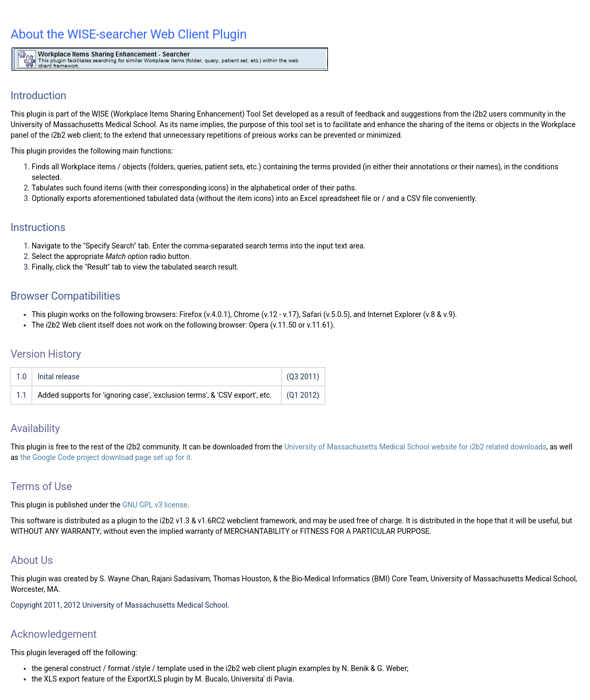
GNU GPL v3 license (155, 505)
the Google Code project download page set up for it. (106, 457)
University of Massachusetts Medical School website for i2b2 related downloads (415, 447)
